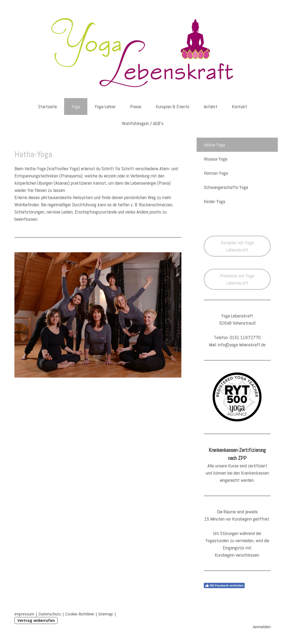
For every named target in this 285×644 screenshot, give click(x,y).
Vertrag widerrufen (36, 620)
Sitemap (106, 614)
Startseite (48, 106)
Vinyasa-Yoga (216, 159)
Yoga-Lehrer (105, 106)
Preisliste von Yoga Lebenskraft (237, 279)
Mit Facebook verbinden (224, 585)
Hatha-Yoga (214, 145)
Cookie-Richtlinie (80, 614)
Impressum (24, 614)
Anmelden (262, 627)
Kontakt (239, 106)
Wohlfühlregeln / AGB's (143, 123)
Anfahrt (211, 106)
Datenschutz (50, 614)
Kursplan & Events (173, 106)
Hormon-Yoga (216, 173)
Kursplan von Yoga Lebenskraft (237, 246)
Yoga (76, 106)
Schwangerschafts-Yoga (226, 187)
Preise (136, 106)
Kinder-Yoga (214, 201)
